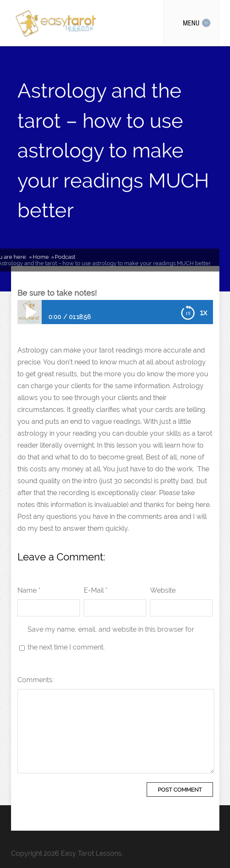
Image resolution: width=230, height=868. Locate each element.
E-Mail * (96, 590)
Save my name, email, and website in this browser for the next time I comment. (111, 638)
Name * (29, 590)
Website (163, 590)
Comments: (35, 680)
